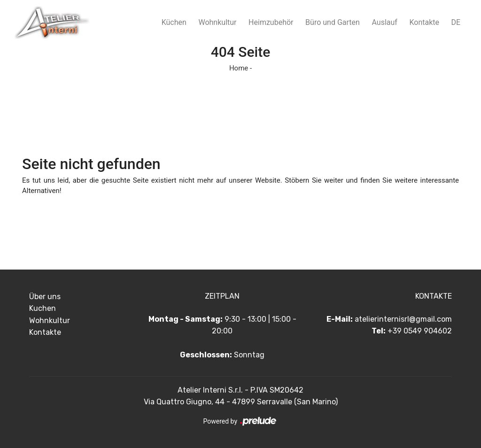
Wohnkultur (217, 22)
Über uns (45, 297)
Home (239, 68)
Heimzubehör (271, 22)
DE (456, 22)
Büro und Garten (333, 22)
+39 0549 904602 (420, 331)
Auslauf (384, 22)
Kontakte (424, 22)
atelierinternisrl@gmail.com (403, 319)
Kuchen (43, 308)
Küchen (174, 22)
